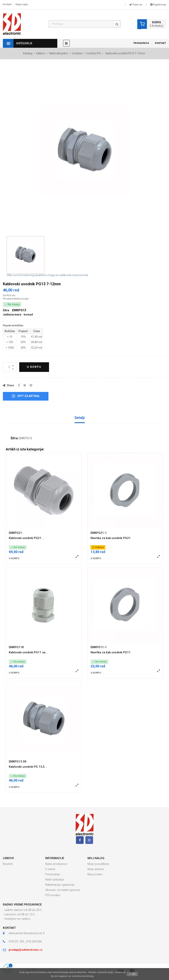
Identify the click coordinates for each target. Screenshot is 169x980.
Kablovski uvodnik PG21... (26, 538)
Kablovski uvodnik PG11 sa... (28, 652)
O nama (50, 869)
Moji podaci (95, 874)
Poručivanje (53, 874)
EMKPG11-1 (99, 647)
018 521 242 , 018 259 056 (25, 942)
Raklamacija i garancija (60, 885)
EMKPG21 (15, 533)
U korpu (34, 367)
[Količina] (10, 367)
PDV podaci (53, 895)
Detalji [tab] (80, 418)
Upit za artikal (26, 396)
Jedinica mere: (12, 315)
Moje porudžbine (98, 864)
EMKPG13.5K (18, 762)
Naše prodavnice (56, 864)
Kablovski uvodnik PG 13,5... (28, 767)
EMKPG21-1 (99, 533)
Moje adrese (96, 869)
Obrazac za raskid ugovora (62, 890)
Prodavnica (141, 43)
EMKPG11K (16, 647)
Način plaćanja (54, 880)
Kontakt (7, 4)
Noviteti (8, 864)
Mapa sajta (22, 4)
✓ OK (132, 974)
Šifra (14, 438)
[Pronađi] (85, 24)
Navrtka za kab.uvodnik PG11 (111, 652)
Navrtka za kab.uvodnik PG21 (111, 538)
